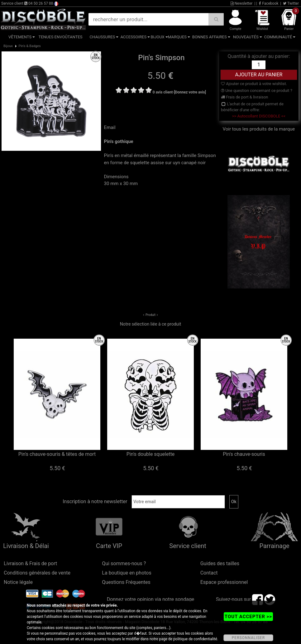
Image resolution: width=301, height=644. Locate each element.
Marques (177, 37)
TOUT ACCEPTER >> (248, 617)
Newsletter (242, 3)
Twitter (291, 3)
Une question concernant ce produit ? (257, 91)
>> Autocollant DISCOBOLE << (259, 116)
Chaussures (103, 37)
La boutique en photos (127, 573)
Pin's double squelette (151, 454)
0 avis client (163, 92)
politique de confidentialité (195, 639)
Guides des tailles (220, 563)
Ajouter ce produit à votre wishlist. (254, 84)
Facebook (269, 3)
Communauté (278, 37)
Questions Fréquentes (126, 582)
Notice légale (18, 582)
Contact (209, 573)
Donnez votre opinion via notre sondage (151, 599)
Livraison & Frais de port (30, 563)
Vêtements (20, 37)
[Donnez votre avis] (190, 92)
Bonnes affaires (210, 37)
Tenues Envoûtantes (60, 37)
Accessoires (133, 37)
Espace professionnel (224, 582)
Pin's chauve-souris (244, 454)
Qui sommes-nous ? (124, 563)
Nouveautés (246, 37)
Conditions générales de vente (37, 573)
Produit (150, 315)
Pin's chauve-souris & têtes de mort (57, 454)
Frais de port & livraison (245, 97)
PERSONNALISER (248, 638)
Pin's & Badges (29, 46)
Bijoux (157, 37)
